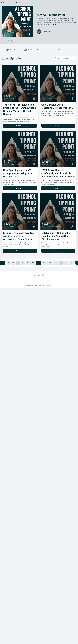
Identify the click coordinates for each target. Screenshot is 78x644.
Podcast (4, 3)
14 (55, 263)
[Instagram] (12, 41)
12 (44, 263)
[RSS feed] (3, 41)
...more (54, 24)
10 (33, 263)
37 (71, 263)
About (11, 3)
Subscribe (18, 3)
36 (66, 263)
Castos (50, 285)
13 (50, 263)
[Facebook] (8, 41)
